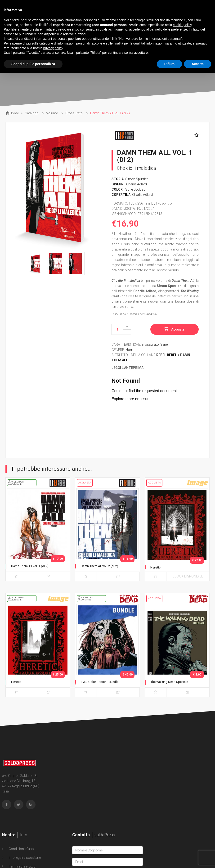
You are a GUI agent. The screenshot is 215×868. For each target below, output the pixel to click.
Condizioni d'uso (21, 849)
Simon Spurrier (137, 179)
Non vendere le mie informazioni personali (150, 39)
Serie (164, 345)
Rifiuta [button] (170, 64)
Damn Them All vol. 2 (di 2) (103, 566)
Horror (131, 350)
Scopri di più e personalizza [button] (33, 64)
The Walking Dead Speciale (173, 682)
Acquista (178, 329)
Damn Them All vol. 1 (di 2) (33, 566)
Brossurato (150, 345)
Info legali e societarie (24, 858)
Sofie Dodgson (136, 189)
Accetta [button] (198, 64)
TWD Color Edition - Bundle (103, 682)
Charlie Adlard (137, 184)
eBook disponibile (188, 576)
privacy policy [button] (53, 48)
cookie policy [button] (182, 25)
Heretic (156, 567)
